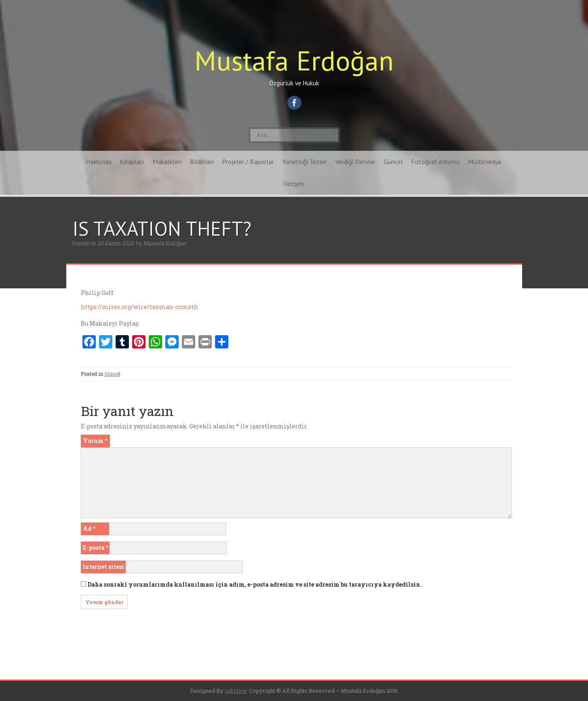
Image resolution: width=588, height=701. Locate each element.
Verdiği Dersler (355, 162)
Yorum (95, 441)
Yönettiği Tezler (305, 162)
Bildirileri (202, 162)
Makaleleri (167, 162)
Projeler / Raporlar (248, 162)
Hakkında (99, 162)
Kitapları (132, 162)
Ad (89, 528)
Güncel (393, 162)
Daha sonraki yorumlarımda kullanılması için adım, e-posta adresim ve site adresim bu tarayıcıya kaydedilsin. (255, 584)
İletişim (294, 184)
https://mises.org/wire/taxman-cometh (139, 307)
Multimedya (484, 162)
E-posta (96, 548)
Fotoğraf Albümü (435, 162)
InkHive (236, 691)
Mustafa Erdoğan (294, 60)
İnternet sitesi (104, 567)
